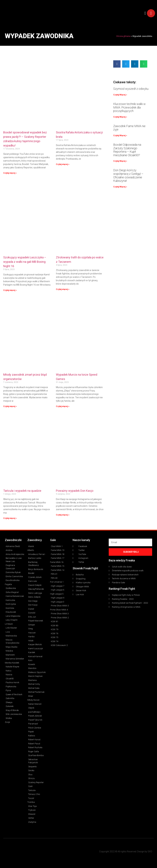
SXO (150, 852)
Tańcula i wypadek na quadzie (22, 491)
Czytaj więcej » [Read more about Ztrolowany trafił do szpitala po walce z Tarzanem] (63, 289)
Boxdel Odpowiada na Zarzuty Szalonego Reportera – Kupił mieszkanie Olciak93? (127, 150)
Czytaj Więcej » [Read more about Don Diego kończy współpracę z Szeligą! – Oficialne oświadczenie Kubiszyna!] (120, 187)
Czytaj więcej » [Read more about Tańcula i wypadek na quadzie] (10, 518)
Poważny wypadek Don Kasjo (75, 491)
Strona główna (123, 36)
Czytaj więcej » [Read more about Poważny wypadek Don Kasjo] (63, 515)
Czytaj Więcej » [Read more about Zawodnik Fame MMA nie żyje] (120, 136)
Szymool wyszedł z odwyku (131, 89)
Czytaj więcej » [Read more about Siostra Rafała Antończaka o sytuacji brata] (63, 164)
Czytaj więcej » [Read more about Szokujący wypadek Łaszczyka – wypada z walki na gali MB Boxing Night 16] (10, 290)
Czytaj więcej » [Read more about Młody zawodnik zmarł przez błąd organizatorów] (10, 406)
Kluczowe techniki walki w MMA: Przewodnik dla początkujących (129, 107)
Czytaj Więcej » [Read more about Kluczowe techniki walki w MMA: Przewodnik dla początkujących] (120, 117)
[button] (145, 13)
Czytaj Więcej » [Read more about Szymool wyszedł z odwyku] (120, 95)
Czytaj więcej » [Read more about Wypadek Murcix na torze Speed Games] (63, 406)
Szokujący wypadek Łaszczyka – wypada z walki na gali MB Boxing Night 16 (25, 262)
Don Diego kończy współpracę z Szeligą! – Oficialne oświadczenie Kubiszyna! (128, 175)
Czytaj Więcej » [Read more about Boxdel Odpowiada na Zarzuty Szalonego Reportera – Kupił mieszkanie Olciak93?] (120, 161)
